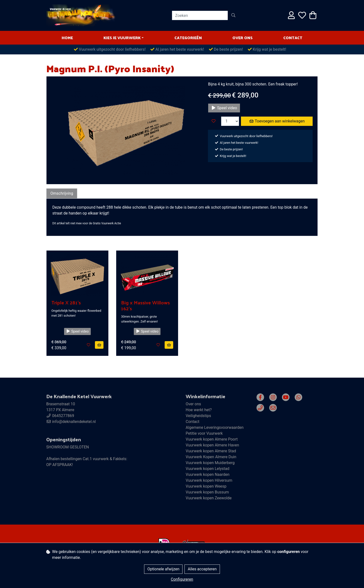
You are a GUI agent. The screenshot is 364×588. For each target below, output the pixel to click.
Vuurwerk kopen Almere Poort (212, 439)
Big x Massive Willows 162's (145, 305)
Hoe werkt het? (199, 410)
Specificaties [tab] (93, 193)
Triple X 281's (66, 302)
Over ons (243, 38)
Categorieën (188, 38)
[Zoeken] (200, 15)
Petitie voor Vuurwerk (204, 433)
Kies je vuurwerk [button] (122, 38)
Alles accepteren (202, 569)
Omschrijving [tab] (62, 193)
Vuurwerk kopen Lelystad (207, 469)
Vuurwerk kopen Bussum (207, 492)
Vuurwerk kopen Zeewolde (209, 498)
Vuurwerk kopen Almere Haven (212, 445)
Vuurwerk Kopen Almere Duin (211, 457)
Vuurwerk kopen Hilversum (209, 480)
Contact (293, 38)
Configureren (182, 579)
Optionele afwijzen (163, 569)
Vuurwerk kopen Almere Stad (211, 451)
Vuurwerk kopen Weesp (206, 486)
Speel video (224, 108)
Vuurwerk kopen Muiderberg (210, 463)
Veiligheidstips (198, 416)
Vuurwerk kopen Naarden (208, 474)
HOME (67, 38)
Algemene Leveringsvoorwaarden (215, 427)
